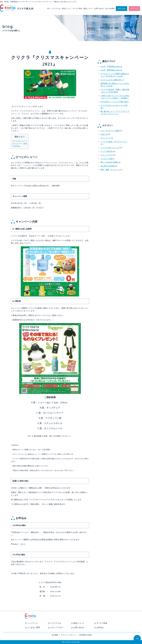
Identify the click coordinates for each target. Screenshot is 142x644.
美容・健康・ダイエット (110, 170)
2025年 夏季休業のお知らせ (111, 70)
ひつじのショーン (20, 141)
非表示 (22, 137)
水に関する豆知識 (107, 166)
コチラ (23, 544)
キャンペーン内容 (20, 144)
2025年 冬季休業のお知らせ (111, 67)
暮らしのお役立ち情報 (109, 162)
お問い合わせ (99, 8)
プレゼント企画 (107, 159)
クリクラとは (56, 8)
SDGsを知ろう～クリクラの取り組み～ (115, 102)
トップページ (33, 623)
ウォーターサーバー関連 (110, 131)
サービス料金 (77, 8)
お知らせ (104, 134)
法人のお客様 (110, 8)
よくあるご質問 (34, 628)
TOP (48, 8)
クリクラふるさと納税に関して (112, 80)
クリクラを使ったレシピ (110, 148)
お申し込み (122, 8)
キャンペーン (106, 138)
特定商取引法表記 (86, 635)
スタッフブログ (107, 155)
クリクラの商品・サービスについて (114, 142)
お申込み (16, 146)
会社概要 (55, 635)
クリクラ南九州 (107, 151)
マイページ (134, 8)
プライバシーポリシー (69, 635)
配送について (88, 8)
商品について (67, 8)
